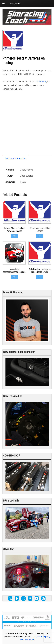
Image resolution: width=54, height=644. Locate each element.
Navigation (15, 3)
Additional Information (15, 158)
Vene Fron (42, 81)
